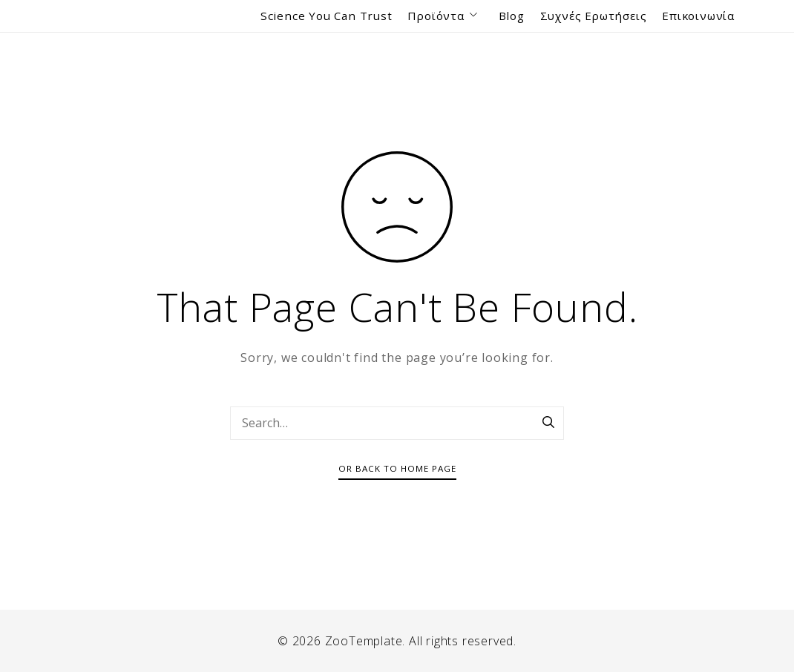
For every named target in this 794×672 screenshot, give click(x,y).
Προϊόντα (445, 16)
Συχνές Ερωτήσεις (594, 16)
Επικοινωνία (698, 16)
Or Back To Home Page (397, 468)
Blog (512, 16)
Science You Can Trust (327, 16)
